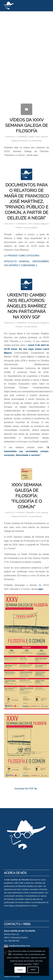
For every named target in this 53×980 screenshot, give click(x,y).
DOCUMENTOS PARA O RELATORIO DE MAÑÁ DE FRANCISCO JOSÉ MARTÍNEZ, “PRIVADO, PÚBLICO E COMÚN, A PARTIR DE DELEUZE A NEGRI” (27, 201)
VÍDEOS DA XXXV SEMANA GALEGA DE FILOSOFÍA (26, 125)
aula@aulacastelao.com (19, 946)
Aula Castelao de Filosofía (17, 880)
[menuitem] (45, 6)
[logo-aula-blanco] (22, 6)
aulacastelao (37, 141)
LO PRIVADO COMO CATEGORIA (22, 256)
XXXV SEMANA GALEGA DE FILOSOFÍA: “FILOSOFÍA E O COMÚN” (26, 496)
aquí (41, 589)
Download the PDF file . (26, 789)
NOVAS (22, 513)
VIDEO (32, 137)
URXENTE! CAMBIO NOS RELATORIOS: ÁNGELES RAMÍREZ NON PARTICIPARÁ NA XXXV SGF (26, 306)
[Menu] (45, 6)
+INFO (33, 970)
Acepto (20, 970)
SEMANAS (23, 137)
